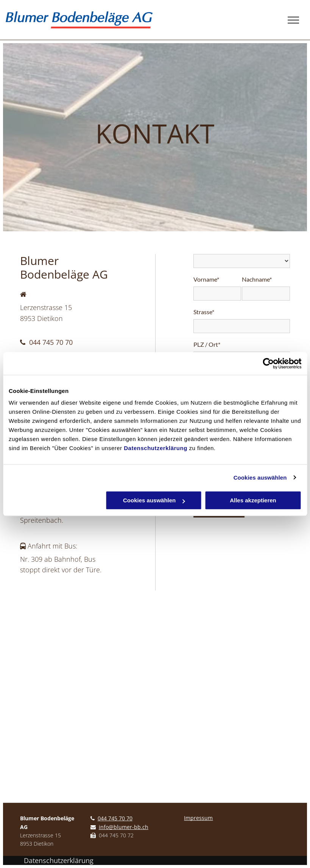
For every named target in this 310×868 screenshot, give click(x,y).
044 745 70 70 (51, 342)
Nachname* (257, 279)
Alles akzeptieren (253, 500)
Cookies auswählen (260, 478)
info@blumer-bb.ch (124, 827)
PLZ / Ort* (207, 344)
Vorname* (206, 279)
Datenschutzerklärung (156, 448)
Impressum (198, 818)
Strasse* (204, 312)
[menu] (293, 20)
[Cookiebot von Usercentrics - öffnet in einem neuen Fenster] (268, 363)
